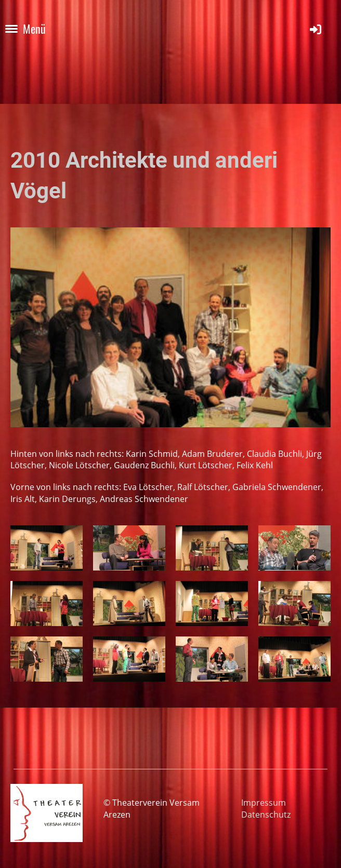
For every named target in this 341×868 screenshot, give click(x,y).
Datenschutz (266, 815)
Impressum (264, 803)
